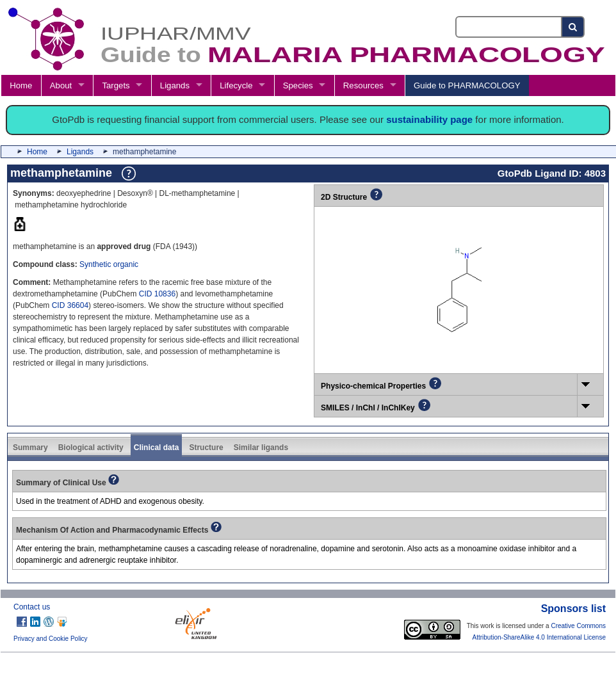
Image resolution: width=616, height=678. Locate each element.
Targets (116, 85)
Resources (363, 85)
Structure (206, 448)
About (61, 85)
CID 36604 (70, 305)
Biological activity (91, 448)
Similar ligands (261, 448)
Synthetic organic (109, 264)
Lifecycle (236, 85)
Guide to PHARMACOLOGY (467, 85)
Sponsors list (573, 609)
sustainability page (429, 119)
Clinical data (157, 448)
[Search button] (573, 27)
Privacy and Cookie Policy (51, 639)
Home (21, 85)
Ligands (175, 85)
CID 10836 (157, 294)
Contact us (32, 607)
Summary (30, 448)
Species (298, 85)
